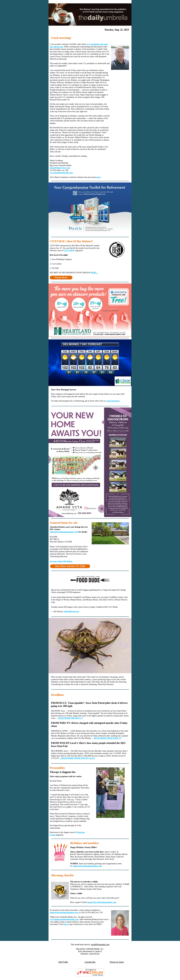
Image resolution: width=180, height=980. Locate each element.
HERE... (94, 273)
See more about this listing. (61, 561)
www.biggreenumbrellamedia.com (64, 919)
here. (99, 177)
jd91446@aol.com (71, 612)
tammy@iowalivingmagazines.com (87, 866)
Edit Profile (63, 962)
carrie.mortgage (113, 401)
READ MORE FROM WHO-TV (108, 738)
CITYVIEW (69, 251)
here (66, 924)
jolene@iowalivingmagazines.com (64, 532)
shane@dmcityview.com (60, 168)
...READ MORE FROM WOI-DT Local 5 (77, 758)
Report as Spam (117, 962)
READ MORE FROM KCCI (70, 718)
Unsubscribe (90, 962)
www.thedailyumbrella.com (61, 173)
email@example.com (100, 945)
